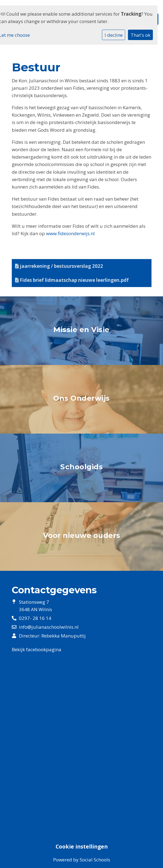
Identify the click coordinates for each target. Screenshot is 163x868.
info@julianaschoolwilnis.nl (49, 627)
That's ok (141, 35)
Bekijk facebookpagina (37, 649)
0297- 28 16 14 (35, 618)
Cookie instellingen (82, 847)
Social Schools (95, 860)
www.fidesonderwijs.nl (70, 233)
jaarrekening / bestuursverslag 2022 (59, 266)
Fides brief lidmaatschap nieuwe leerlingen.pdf (72, 280)
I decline (114, 35)
